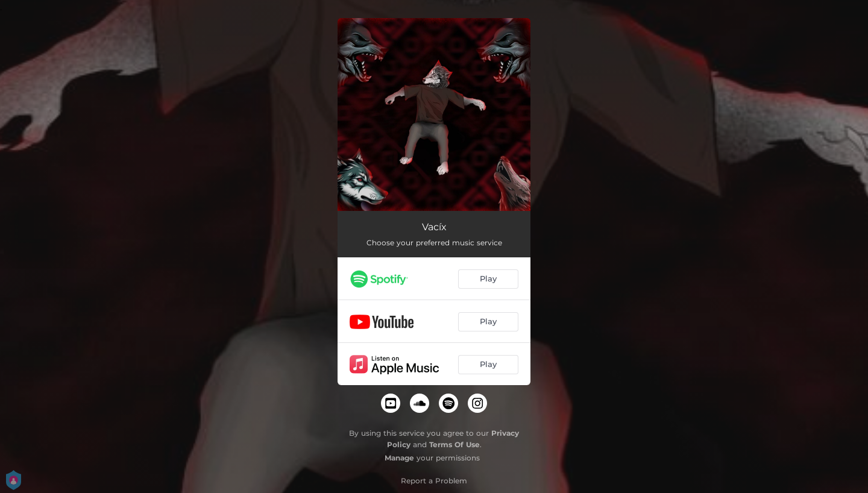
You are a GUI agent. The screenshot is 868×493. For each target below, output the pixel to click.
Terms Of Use (454, 444)
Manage (399, 458)
